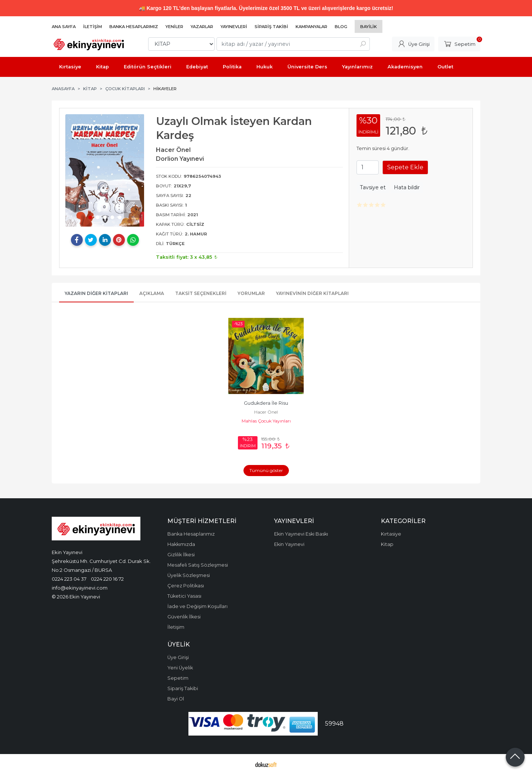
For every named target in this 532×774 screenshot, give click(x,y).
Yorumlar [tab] (251, 293)
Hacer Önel (266, 412)
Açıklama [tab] (152, 293)
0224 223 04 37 (69, 579)
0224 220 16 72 (107, 579)
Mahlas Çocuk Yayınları (266, 421)
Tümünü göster (266, 470)
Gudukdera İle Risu (266, 403)
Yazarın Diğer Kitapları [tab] (96, 293)
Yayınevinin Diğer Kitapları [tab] (312, 293)
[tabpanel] (105, 170)
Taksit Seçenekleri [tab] (201, 293)
